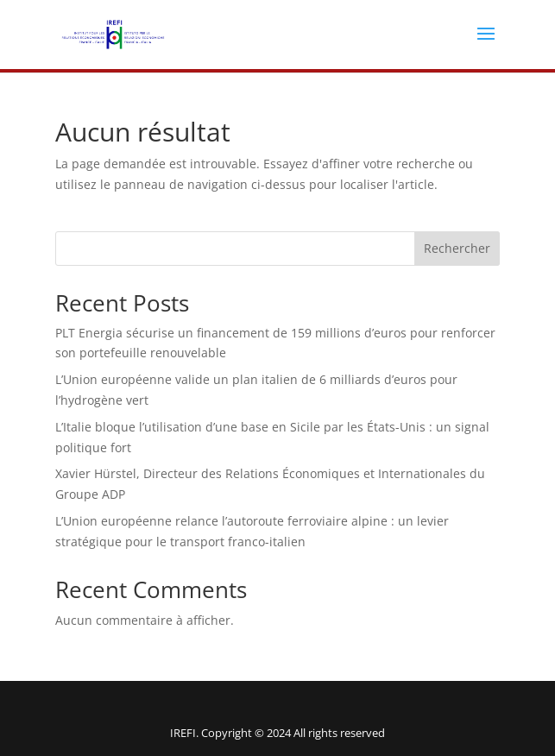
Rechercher (457, 248)
